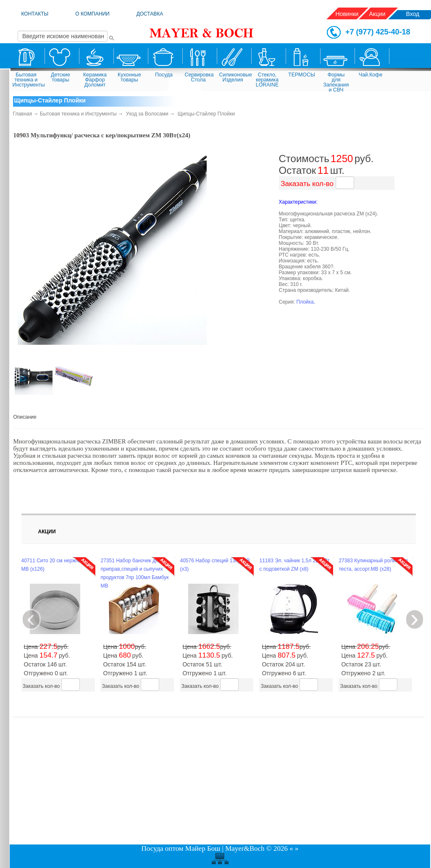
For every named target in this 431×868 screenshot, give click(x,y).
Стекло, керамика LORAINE (267, 80)
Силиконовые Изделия (234, 77)
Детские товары (60, 77)
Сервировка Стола (199, 77)
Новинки (347, 14)
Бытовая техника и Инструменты (27, 80)
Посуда (164, 75)
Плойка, (306, 302)
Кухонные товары (129, 77)
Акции (377, 14)
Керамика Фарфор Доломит (95, 80)
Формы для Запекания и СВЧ (336, 81)
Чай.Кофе (371, 75)
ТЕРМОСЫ (302, 75)
